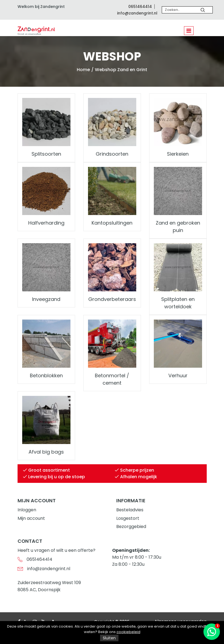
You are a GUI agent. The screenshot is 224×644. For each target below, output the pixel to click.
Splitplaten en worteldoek (178, 303)
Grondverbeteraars (112, 299)
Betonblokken (46, 375)
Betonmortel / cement (112, 379)
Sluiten (109, 638)
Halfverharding (46, 223)
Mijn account (31, 518)
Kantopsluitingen (112, 223)
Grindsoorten (112, 154)
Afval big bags (46, 452)
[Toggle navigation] (189, 31)
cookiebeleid (128, 632)
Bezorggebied (131, 526)
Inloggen (27, 510)
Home (83, 70)
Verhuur (178, 375)
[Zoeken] (203, 10)
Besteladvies (130, 510)
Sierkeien (178, 154)
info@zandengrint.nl (137, 13)
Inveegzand (46, 299)
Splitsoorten (46, 154)
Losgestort (128, 518)
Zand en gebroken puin (178, 227)
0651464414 (140, 7)
